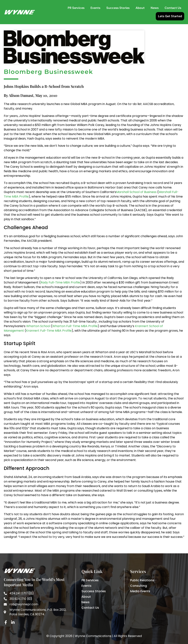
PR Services (76, 8)
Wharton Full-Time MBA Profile (75, 340)
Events (95, 8)
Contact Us (173, 8)
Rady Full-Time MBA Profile (60, 296)
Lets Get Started (170, 16)
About (140, 8)
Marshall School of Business (136, 206)
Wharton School (38, 340)
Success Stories (118, 8)
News (155, 8)
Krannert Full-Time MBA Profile (49, 345)
